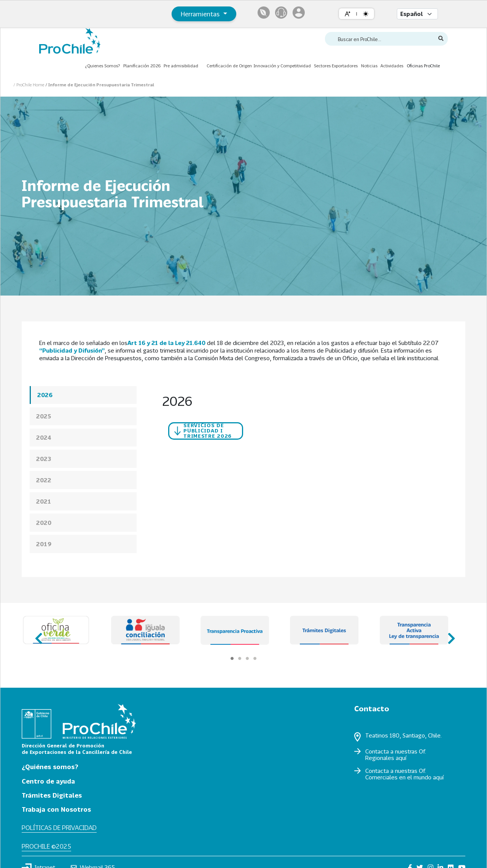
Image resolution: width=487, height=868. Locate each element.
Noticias (369, 66)
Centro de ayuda (48, 781)
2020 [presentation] (44, 523)
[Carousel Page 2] (240, 658)
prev (38, 635)
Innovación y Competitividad (282, 66)
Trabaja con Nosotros (56, 809)
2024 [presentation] (44, 437)
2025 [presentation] (44, 416)
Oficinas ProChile (423, 66)
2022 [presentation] (44, 480)
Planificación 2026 (142, 66)
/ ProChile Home (29, 85)
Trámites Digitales (52, 795)
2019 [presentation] (44, 544)
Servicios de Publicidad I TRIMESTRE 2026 (203, 430)
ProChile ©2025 (46, 846)
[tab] (83, 395)
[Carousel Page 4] (255, 658)
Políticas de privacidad (59, 827)
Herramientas (201, 14)
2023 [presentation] (44, 459)
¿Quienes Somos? (102, 66)
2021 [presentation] (44, 501)
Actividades (392, 66)
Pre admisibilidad (181, 66)
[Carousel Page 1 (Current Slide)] (232, 658)
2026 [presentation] (45, 395)
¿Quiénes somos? (50, 767)
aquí (401, 758)
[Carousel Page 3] (247, 658)
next (449, 635)
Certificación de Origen (229, 66)
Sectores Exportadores (336, 66)
